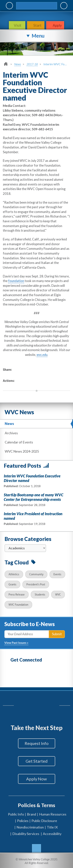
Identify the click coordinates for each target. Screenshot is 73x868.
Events (57, 575)
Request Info (37, 743)
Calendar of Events (19, 442)
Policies (23, 821)
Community (36, 575)
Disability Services (26, 834)
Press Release (17, 595)
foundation (16, 281)
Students (40, 595)
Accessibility (52, 834)
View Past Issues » (16, 643)
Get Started (37, 761)
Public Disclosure (44, 821)
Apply (57, 25)
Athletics (14, 575)
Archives (11, 433)
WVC (58, 595)
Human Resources (53, 814)
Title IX (52, 827)
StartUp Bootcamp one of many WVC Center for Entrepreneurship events (34, 497)
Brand (31, 814)
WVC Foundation (18, 605)
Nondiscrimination (30, 827)
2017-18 (32, 64)
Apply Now (36, 779)
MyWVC (9, 6)
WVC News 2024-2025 (22, 451)
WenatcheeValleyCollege (36, 16)
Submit (57, 634)
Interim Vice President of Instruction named (33, 516)
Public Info (16, 814)
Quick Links (64, 6)
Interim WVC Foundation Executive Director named (32, 478)
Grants (12, 585)
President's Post (36, 585)
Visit (18, 25)
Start (37, 25)
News (18, 64)
